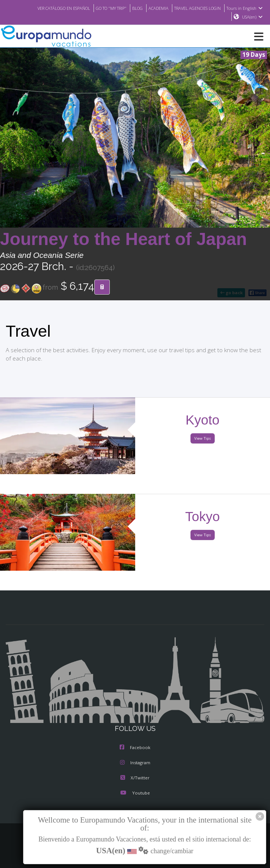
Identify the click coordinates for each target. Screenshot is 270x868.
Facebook (135, 748)
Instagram (135, 763)
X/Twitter (135, 778)
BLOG (130, 8)
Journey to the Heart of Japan (123, 239)
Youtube (135, 793)
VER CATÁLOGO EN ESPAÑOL (49, 8)
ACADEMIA (152, 8)
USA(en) (252, 17)
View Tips (203, 439)
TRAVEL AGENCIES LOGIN (195, 8)
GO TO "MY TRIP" (101, 8)
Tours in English (246, 8)
